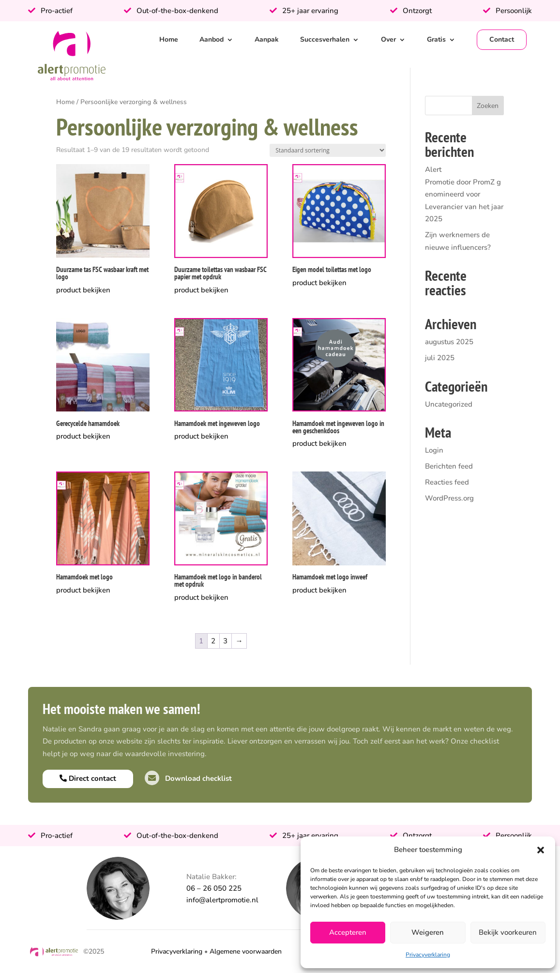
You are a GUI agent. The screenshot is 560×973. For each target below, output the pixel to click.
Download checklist (188, 778)
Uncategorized (449, 404)
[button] (541, 850)
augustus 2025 (449, 342)
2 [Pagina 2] (213, 641)
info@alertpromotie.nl (222, 900)
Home (169, 39)
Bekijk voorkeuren (508, 932)
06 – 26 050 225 (214, 888)
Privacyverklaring (428, 955)
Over (388, 39)
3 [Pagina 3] (225, 641)
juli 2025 (440, 358)
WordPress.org (449, 498)
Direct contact (88, 778)
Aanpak (267, 39)
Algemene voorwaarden (246, 951)
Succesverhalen (325, 39)
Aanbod (212, 39)
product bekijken (83, 290)
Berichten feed (449, 466)
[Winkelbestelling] (328, 150)
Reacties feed (447, 482)
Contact (502, 39)
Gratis (436, 39)
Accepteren (348, 932)
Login (434, 450)
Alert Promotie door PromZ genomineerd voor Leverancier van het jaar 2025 (464, 194)
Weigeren (428, 932)
